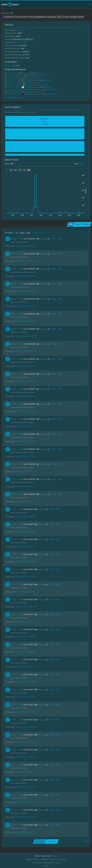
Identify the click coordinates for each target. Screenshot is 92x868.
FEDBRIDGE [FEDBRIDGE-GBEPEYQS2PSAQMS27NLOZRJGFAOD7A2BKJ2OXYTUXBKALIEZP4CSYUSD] (29, 87)
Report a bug (47, 859)
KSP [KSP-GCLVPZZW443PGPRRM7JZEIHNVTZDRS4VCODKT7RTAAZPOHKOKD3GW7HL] (27, 78)
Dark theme (60, 859)
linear (82, 164)
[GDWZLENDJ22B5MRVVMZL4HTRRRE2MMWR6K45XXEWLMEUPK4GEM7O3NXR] (17, 239)
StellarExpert (10, 4)
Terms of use (37, 863)
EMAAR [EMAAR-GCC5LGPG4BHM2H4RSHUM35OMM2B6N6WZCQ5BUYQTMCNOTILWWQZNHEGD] (29, 82)
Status (58, 863)
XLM (42, 239)
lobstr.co (20, 30)
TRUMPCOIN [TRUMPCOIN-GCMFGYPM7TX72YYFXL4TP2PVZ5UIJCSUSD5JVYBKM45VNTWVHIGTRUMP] (28, 80)
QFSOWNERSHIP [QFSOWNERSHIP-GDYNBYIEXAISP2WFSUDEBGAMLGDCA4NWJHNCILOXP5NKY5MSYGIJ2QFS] (31, 90)
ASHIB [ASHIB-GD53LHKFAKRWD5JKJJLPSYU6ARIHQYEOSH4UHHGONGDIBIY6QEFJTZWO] (28, 92)
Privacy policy (48, 863)
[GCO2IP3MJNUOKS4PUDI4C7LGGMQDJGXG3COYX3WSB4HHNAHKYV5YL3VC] (20, 42)
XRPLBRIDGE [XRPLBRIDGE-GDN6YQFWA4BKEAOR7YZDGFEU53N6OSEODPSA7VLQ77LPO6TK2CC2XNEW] (30, 94)
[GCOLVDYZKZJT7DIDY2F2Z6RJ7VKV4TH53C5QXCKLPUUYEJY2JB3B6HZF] (17, 509)
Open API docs (33, 859)
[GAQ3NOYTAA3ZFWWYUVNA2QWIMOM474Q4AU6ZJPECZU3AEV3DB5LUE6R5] (10, 66)
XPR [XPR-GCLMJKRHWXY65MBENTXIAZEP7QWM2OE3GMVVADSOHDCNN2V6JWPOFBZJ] (23, 73)
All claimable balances (14, 98)
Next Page (52, 841)
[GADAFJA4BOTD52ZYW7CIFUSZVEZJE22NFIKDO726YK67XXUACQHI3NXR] (17, 269)
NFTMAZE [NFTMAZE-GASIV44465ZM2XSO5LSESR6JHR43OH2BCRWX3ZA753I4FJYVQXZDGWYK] (32, 85)
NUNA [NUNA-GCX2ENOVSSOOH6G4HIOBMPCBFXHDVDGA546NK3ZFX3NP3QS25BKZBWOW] (30, 76)
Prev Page (40, 841)
